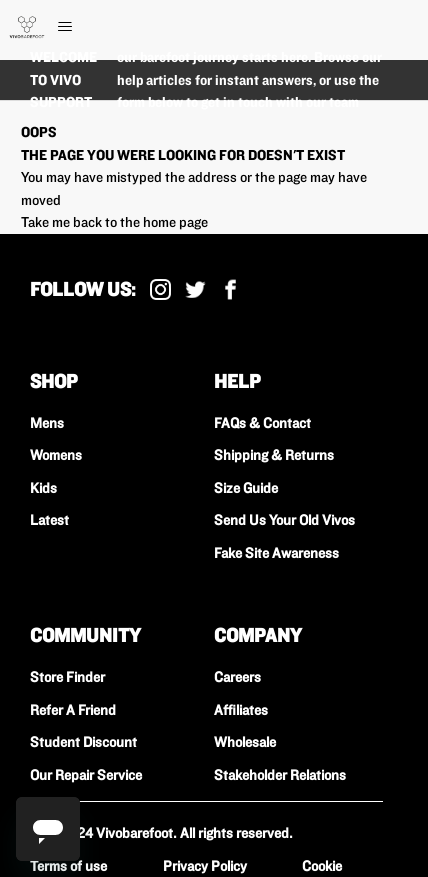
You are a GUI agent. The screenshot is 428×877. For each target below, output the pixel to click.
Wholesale (245, 742)
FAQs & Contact (262, 423)
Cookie (322, 866)
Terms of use (68, 866)
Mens (47, 423)
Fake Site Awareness (276, 553)
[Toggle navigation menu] (85, 27)
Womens (56, 455)
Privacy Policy (205, 866)
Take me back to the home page (114, 222)
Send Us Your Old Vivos (284, 520)
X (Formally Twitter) (195, 289)
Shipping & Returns (274, 455)
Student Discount (83, 742)
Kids (43, 488)
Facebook (230, 289)
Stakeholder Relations (280, 775)
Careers (237, 677)
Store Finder (67, 677)
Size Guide (246, 488)
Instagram (160, 289)
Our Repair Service (86, 775)
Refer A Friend (73, 710)
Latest (49, 520)
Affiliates (241, 710)
